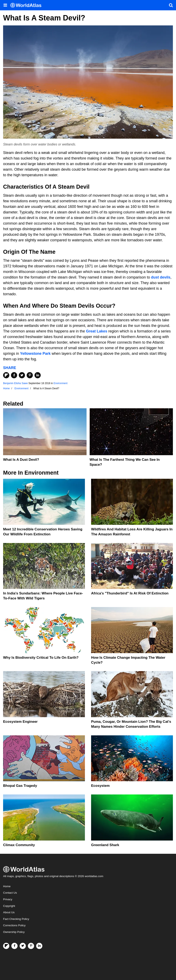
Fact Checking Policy (16, 919)
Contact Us (10, 893)
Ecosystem (100, 786)
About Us (9, 912)
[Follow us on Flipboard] (6, 946)
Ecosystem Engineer (20, 722)
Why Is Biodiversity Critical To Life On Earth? (41, 658)
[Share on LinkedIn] (38, 375)
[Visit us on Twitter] (23, 946)
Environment (60, 383)
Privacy (8, 899)
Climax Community (19, 845)
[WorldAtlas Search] (171, 5)
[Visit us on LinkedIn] (39, 946)
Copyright (9, 906)
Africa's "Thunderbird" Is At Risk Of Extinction (130, 593)
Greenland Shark (105, 845)
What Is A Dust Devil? (21, 460)
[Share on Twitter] (22, 375)
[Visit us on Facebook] (14, 946)
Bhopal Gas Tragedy (20, 786)
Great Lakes (97, 331)
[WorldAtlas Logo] (27, 5)
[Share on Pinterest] (30, 375)
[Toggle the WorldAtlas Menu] (5, 5)
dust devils (161, 277)
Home (7, 886)
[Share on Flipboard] (6, 375)
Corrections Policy (14, 925)
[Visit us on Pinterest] (31, 946)
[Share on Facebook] (14, 375)
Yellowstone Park (35, 354)
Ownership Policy (14, 932)
